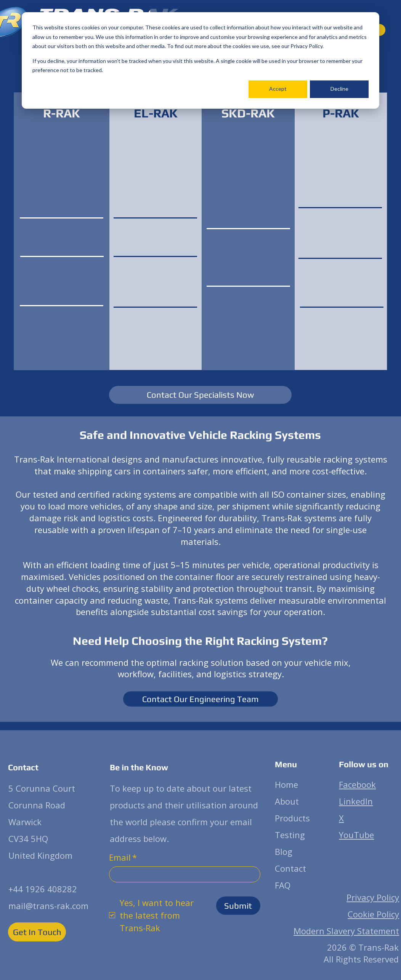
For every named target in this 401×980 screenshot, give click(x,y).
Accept (278, 89)
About (287, 801)
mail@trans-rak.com (48, 906)
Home (286, 784)
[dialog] (200, 60)
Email (123, 857)
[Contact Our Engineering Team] (200, 699)
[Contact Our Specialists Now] (200, 395)
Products (292, 818)
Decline (339, 89)
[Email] (182, 874)
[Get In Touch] (37, 932)
